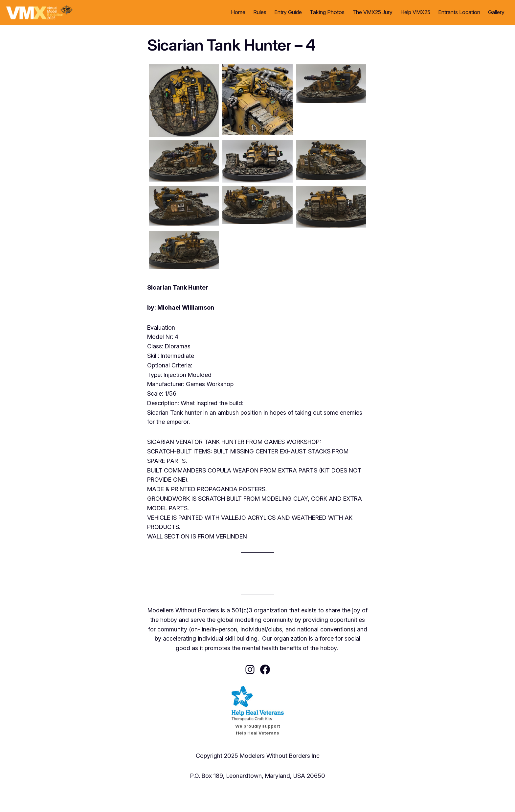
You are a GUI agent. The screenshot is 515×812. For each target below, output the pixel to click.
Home (238, 12)
